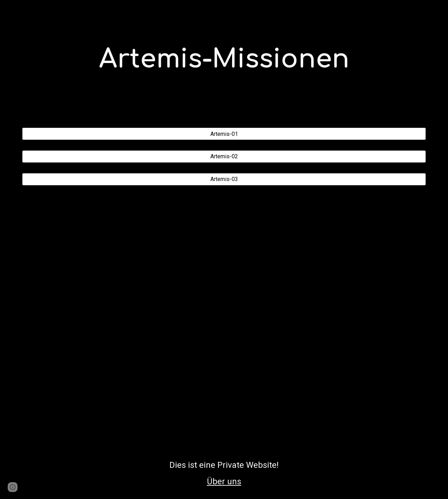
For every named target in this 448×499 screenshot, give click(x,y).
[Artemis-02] (224, 156)
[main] (224, 59)
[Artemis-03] (224, 179)
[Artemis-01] (224, 134)
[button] (13, 487)
